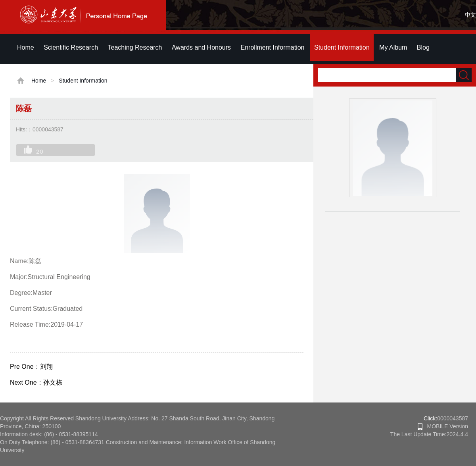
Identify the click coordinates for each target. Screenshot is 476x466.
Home (26, 47)
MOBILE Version (443, 426)
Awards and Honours (201, 47)
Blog (423, 47)
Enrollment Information (273, 47)
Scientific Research (71, 47)
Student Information (342, 47)
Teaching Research (135, 47)
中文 (470, 15)
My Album (393, 47)
